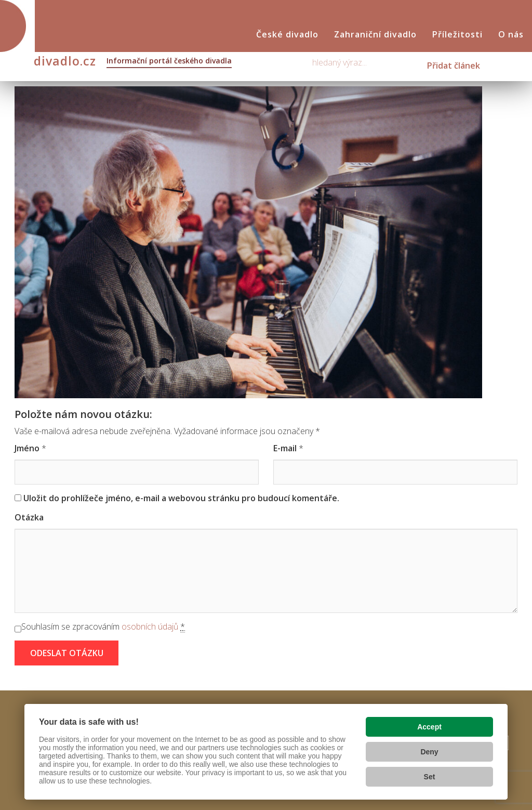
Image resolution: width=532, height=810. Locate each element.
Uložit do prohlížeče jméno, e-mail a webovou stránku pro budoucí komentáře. (181, 498)
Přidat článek (454, 66)
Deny (429, 752)
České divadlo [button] (287, 35)
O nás (511, 35)
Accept (429, 727)
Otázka (29, 517)
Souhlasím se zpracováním (103, 627)
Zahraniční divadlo (375, 35)
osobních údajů (150, 626)
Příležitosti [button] (457, 35)
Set (430, 777)
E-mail (285, 448)
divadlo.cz (133, 62)
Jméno (27, 448)
